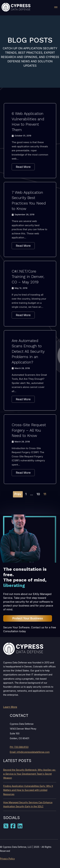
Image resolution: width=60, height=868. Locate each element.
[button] (56, 8)
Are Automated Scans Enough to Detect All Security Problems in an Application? (28, 351)
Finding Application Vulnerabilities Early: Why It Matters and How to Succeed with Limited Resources (28, 790)
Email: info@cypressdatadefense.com (30, 752)
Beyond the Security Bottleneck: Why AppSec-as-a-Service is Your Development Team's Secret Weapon (30, 774)
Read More (23, 167)
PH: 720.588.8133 (19, 747)
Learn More (10, 707)
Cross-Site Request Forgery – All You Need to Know (29, 430)
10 (38, 494)
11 (45, 494)
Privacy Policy (7, 859)
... (32, 494)
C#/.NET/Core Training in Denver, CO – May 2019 (28, 277)
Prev (18, 494)
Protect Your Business (28, 618)
